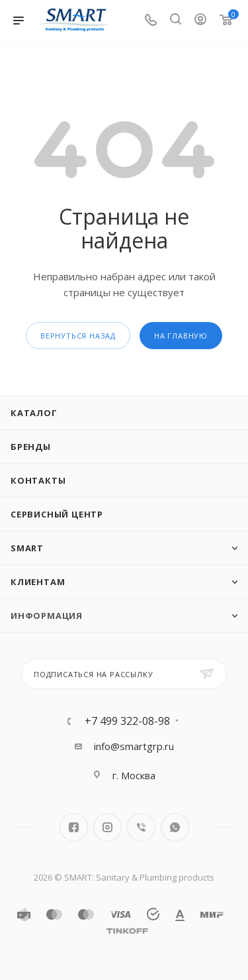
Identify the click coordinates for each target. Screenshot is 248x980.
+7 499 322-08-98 (127, 721)
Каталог (34, 413)
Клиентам (38, 582)
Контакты (38, 480)
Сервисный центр (57, 514)
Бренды (31, 447)
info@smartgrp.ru (134, 746)
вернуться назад (78, 336)
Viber (141, 827)
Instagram (107, 827)
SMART (27, 548)
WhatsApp (175, 827)
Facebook (74, 827)
